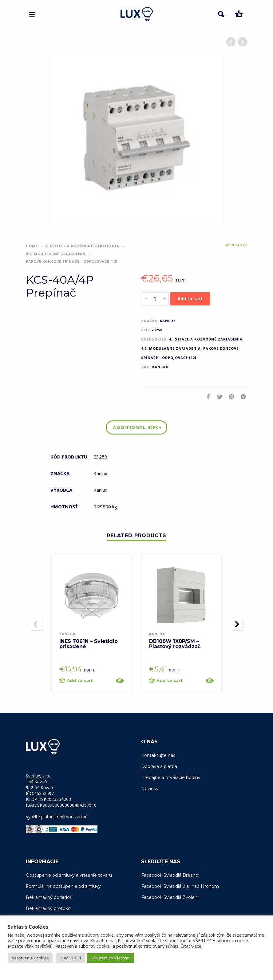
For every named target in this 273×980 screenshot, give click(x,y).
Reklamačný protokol (49, 908)
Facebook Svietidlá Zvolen (169, 897)
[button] (32, 14)
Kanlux (168, 321)
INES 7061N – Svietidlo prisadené (89, 644)
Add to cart (190, 299)
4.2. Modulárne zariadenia (56, 254)
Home (32, 246)
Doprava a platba (159, 766)
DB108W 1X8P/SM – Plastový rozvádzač (175, 644)
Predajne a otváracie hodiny (171, 777)
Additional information (135, 427)
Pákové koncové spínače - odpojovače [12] (72, 261)
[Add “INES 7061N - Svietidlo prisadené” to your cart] (86, 681)
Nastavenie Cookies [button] (30, 958)
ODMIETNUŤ (70, 958)
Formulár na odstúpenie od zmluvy (63, 886)
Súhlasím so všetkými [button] (110, 958)
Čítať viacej (192, 946)
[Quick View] (120, 681)
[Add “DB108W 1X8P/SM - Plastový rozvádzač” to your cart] (175, 681)
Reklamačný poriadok (49, 897)
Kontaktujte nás (158, 755)
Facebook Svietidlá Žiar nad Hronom (180, 886)
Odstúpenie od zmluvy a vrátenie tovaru (69, 875)
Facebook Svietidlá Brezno (170, 875)
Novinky (150, 789)
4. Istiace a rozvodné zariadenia (82, 246)
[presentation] (36, 624)
